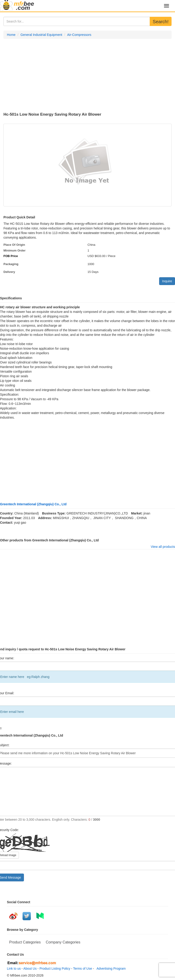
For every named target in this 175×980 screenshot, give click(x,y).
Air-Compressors (79, 35)
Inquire (167, 281)
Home (11, 35)
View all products (163, 547)
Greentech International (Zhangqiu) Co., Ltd (33, 504)
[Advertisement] (87, 76)
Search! (161, 22)
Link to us (14, 969)
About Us (30, 969)
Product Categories (25, 942)
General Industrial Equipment (41, 35)
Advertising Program (110, 969)
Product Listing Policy (55, 969)
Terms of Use (83, 969)
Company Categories (63, 942)
